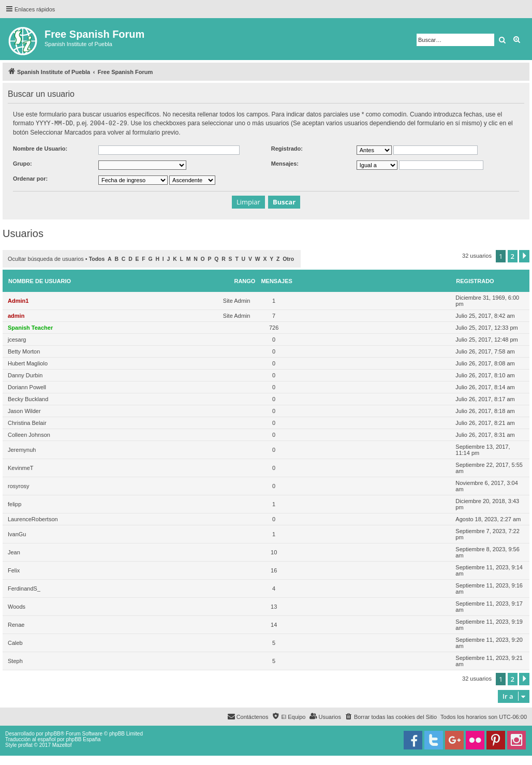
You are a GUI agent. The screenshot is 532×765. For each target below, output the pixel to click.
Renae (16, 624)
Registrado (475, 281)
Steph (15, 660)
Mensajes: (285, 163)
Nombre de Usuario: (40, 148)
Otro (288, 259)
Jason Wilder (24, 410)
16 (274, 570)
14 (274, 624)
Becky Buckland (28, 399)
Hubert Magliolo (28, 363)
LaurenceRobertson (33, 519)
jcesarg (17, 339)
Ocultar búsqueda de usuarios (46, 258)
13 (274, 606)
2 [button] (513, 256)
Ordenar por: (30, 178)
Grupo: (23, 163)
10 (274, 552)
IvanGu (17, 534)
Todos (97, 259)
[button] (524, 256)
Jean (14, 552)
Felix (14, 570)
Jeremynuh (22, 449)
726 (274, 327)
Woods (17, 606)
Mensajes (277, 281)
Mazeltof (62, 745)
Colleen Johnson (29, 434)
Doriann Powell (27, 387)
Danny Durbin (25, 375)
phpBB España (83, 739)
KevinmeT (21, 467)
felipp (14, 504)
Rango (245, 281)
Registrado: (287, 148)
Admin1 (18, 300)
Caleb (15, 642)
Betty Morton (24, 351)
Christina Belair (27, 422)
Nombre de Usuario (40, 281)
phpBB (53, 733)
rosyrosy (19, 486)
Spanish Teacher (30, 327)
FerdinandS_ (24, 588)
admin (16, 315)
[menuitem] (391, 716)
